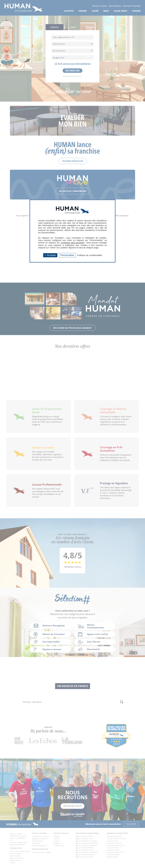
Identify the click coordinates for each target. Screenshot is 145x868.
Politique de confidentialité (90, 255)
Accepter (50, 255)
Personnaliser (67, 255)
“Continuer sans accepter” (73, 243)
